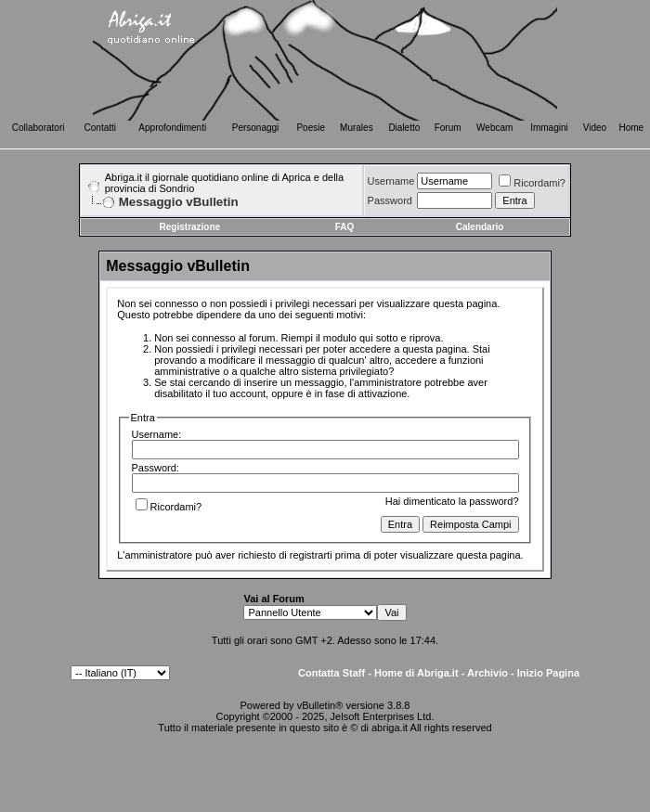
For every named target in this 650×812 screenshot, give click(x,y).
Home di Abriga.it (416, 673)
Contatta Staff (331, 673)
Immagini (549, 128)
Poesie (311, 128)
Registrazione (190, 227)
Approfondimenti (172, 128)
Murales (357, 128)
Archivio (487, 673)
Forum (448, 128)
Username (391, 181)
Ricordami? (532, 183)
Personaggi (256, 128)
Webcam (494, 128)
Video (595, 128)
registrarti (311, 555)
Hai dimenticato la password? (452, 501)
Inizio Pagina (548, 673)
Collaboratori (39, 128)
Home (632, 128)
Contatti (100, 128)
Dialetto (404, 128)
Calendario (480, 227)
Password (390, 200)
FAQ (345, 227)
